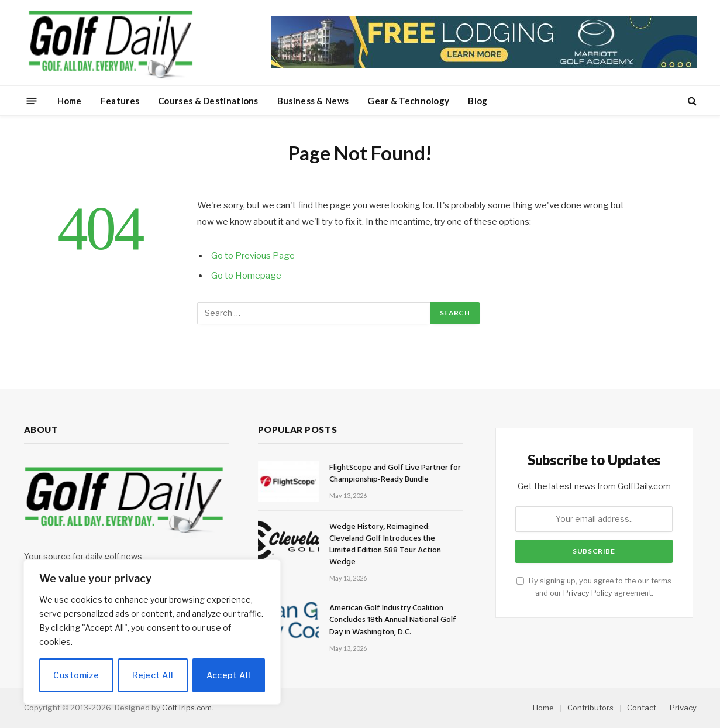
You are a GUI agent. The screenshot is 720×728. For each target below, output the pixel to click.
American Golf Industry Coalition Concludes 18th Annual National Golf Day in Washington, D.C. (393, 620)
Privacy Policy (588, 593)
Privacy (683, 708)
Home (70, 101)
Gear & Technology (408, 101)
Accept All (228, 675)
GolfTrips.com (187, 708)
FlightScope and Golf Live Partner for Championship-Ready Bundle (395, 474)
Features (120, 101)
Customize (76, 675)
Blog (478, 101)
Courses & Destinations (208, 101)
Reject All (153, 675)
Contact (642, 708)
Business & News (313, 101)
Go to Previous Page (253, 256)
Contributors (590, 708)
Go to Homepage (246, 276)
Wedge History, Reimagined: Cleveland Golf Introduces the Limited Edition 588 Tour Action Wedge (385, 545)
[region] (152, 632)
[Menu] (31, 100)
